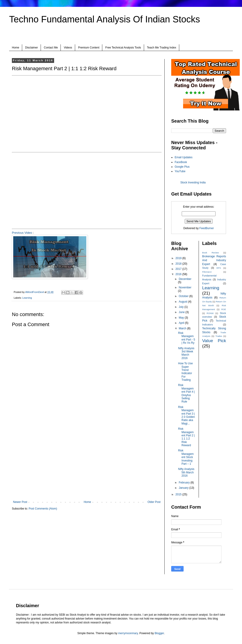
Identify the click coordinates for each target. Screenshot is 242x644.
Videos (68, 48)
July (182, 307)
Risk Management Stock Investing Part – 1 (186, 457)
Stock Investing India (193, 182)
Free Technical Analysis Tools (123, 48)
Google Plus (182, 167)
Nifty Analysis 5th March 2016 (186, 472)
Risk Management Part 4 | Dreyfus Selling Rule (186, 393)
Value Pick (214, 341)
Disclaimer (32, 48)
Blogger (159, 633)
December (185, 279)
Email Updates (184, 157)
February (185, 483)
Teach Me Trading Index (162, 48)
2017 (179, 269)
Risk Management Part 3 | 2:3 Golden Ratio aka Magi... (187, 415)
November (185, 287)
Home (16, 48)
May (182, 318)
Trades (219, 336)
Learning (27, 298)
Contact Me (51, 48)
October (184, 296)
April (182, 323)
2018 (179, 264)
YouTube (180, 171)
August (183, 302)
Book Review (211, 253)
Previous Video (22, 233)
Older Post (154, 502)
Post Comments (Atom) (43, 509)
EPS (219, 268)
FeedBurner (206, 228)
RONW (210, 313)
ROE (224, 309)
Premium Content (89, 48)
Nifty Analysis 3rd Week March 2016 (186, 353)
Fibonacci (207, 272)
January (184, 488)
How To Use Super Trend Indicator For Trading (185, 372)
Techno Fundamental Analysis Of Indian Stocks (105, 19)
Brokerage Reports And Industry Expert (214, 260)
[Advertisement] (87, 463)
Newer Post (20, 502)
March (183, 328)
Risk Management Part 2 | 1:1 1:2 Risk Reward (186, 437)
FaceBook (181, 162)
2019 (179, 258)
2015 (179, 494)
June (182, 312)
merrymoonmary (128, 633)
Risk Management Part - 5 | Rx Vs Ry (187, 338)
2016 (179, 274)
